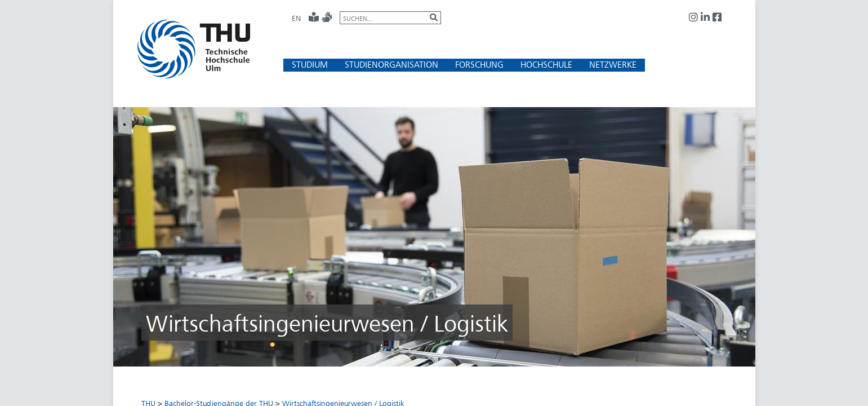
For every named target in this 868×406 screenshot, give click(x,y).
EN (296, 18)
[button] (310, 65)
